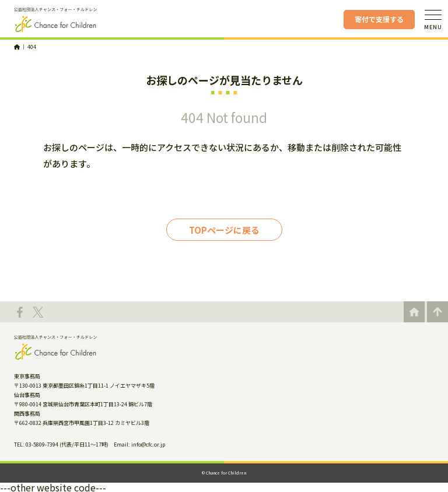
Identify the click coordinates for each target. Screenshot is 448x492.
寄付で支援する (379, 19)
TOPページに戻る (224, 230)
